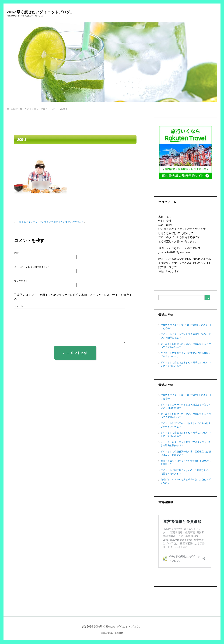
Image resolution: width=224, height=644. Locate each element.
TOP (34, 109)
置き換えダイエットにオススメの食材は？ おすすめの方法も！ (54, 222)
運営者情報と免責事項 (112, 633)
